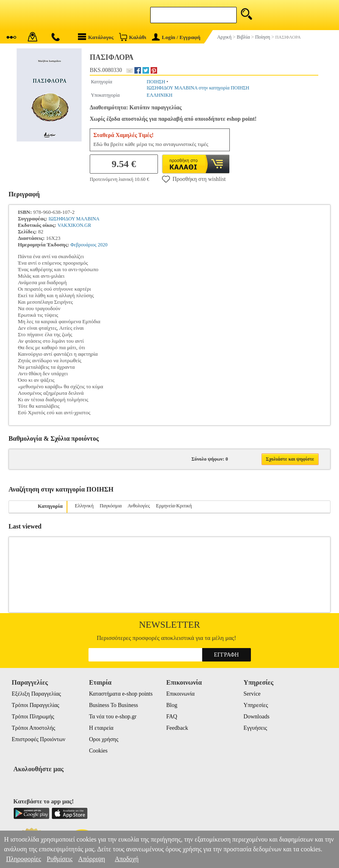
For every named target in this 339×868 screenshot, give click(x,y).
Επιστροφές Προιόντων (39, 739)
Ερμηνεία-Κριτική (174, 506)
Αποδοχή (127, 859)
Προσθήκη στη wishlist (194, 179)
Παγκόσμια (110, 506)
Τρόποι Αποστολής (33, 728)
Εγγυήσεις (255, 728)
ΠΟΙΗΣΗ (156, 82)
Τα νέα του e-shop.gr (113, 717)
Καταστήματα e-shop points (121, 694)
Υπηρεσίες (256, 705)
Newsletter (169, 625)
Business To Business (113, 705)
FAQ (172, 717)
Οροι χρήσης (104, 739)
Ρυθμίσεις (59, 859)
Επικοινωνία (180, 694)
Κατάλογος (96, 37)
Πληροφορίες (24, 859)
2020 (103, 245)
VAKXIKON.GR (74, 225)
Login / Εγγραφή (176, 37)
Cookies (98, 751)
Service (252, 694)
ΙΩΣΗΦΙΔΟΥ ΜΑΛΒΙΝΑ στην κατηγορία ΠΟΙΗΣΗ (198, 88)
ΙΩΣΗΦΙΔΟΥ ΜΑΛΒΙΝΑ (74, 219)
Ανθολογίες (139, 506)
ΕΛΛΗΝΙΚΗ (159, 95)
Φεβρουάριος (83, 245)
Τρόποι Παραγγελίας (36, 705)
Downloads (257, 717)
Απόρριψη (91, 859)
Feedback (177, 728)
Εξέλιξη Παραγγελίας (36, 694)
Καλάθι (133, 37)
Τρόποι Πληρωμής (33, 717)
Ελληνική (84, 506)
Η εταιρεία (101, 728)
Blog (172, 705)
